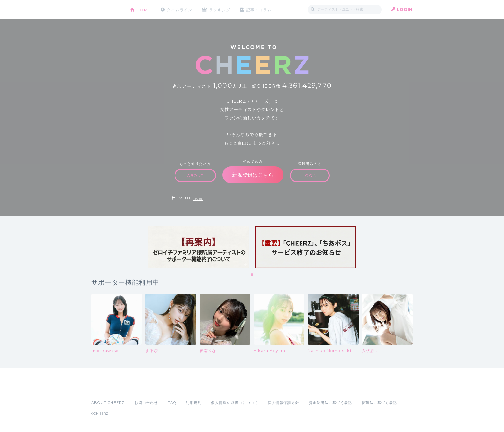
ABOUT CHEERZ (108, 403)
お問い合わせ (146, 403)
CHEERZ (106, 10)
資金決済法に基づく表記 (330, 403)
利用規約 (194, 403)
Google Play (140, 389)
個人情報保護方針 (283, 403)
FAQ (172, 403)
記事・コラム (259, 9)
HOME (144, 9)
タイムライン (180, 9)
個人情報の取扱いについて (235, 403)
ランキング (220, 9)
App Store (106, 389)
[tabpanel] (198, 247)
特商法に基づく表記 (379, 403)
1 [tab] (252, 275)
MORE (198, 199)
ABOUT (195, 175)
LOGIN (405, 9)
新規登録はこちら (253, 175)
